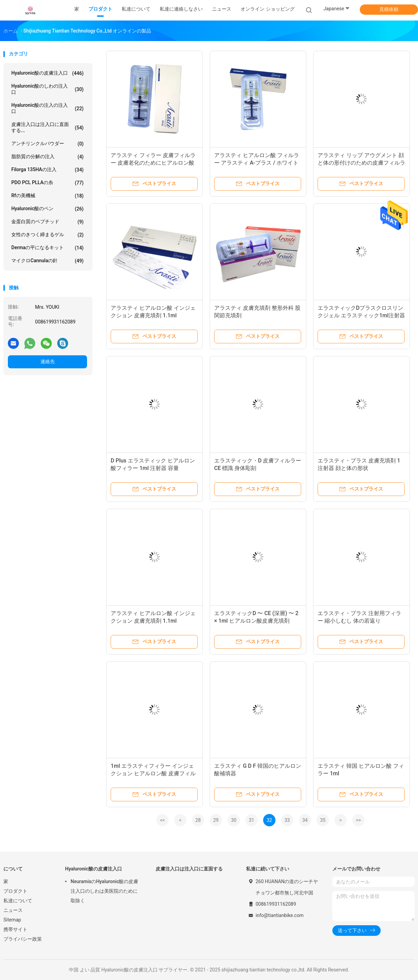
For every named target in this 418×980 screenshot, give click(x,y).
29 (216, 820)
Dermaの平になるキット (47, 248)
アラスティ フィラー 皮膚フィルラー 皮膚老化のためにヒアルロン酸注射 (153, 163)
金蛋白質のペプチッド (47, 222)
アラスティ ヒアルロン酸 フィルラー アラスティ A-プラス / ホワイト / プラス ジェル (257, 163)
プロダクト (15, 891)
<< (162, 820)
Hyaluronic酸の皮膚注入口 (47, 73)
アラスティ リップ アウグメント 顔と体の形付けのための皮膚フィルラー (361, 163)
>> (359, 820)
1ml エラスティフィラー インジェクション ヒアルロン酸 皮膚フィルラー (153, 773)
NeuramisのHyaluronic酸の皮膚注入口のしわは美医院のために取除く (104, 891)
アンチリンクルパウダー (47, 144)
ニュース (13, 910)
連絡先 (48, 361)
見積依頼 (389, 9)
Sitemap (12, 920)
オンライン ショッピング (267, 9)
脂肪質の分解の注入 (47, 157)
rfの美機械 (47, 196)
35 (323, 820)
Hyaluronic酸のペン (47, 209)
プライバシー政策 (23, 939)
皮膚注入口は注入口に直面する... (47, 127)
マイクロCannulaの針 (47, 261)
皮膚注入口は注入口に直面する (189, 869)
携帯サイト (15, 929)
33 (287, 820)
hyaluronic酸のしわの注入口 (47, 89)
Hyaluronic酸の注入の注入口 (47, 108)
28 (198, 820)
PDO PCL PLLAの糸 (47, 183)
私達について (18, 901)
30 (234, 820)
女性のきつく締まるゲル (47, 235)
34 (305, 820)
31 (251, 820)
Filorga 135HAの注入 (47, 170)
